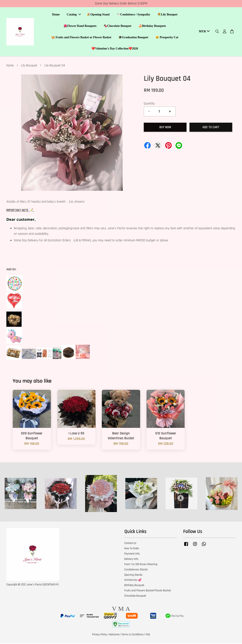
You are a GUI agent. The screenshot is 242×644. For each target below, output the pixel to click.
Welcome (114, 635)
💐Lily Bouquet (167, 15)
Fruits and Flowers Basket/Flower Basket (148, 591)
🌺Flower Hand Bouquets (80, 26)
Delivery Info (131, 560)
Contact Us (130, 544)
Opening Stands (133, 575)
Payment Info (132, 554)
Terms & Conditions (133, 635)
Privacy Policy (100, 635)
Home (56, 15)
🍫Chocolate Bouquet (117, 26)
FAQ (148, 635)
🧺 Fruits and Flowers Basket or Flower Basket (81, 38)
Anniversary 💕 (133, 581)
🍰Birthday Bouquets (152, 26)
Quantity (149, 104)
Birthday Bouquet (134, 586)
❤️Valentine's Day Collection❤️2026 (115, 49)
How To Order (132, 549)
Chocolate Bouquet (135, 596)
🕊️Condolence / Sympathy (133, 15)
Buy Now (165, 128)
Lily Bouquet (29, 66)
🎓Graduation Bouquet (133, 38)
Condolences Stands (136, 570)
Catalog (74, 15)
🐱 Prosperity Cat (167, 38)
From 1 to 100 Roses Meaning (141, 565)
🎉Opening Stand (98, 15)
